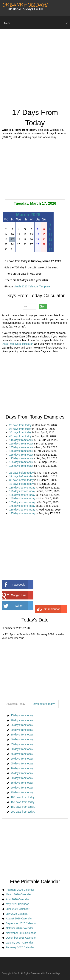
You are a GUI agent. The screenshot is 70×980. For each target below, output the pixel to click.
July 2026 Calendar (17, 914)
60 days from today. (22, 759)
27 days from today (20, 429)
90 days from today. (22, 788)
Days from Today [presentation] (15, 704)
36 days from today (20, 432)
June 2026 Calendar (18, 909)
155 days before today (22, 502)
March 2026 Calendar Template (32, 286)
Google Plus (22, 595)
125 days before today (22, 491)
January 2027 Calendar (19, 943)
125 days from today (21, 444)
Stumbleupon (55, 609)
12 (50, 239)
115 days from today (21, 440)
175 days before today (22, 506)
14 (50, 249)
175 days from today (21, 458)
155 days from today (21, 455)
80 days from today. (22, 778)
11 (50, 234)
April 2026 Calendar (17, 899)
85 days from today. (22, 783)
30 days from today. (22, 730)
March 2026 (28, 215)
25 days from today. (22, 725)
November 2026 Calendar (21, 933)
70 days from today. (22, 768)
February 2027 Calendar (20, 947)
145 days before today (22, 498)
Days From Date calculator (17, 344)
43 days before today (21, 484)
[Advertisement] (35, 68)
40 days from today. (22, 739)
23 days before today (21, 473)
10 (50, 229)
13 (50, 244)
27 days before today (21, 476)
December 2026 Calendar (21, 938)
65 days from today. (22, 763)
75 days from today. (22, 773)
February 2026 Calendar (20, 890)
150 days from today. (23, 802)
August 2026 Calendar (19, 918)
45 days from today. (22, 744)
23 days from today (20, 425)
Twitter (24, 606)
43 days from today (20, 436)
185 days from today (21, 462)
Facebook (23, 585)
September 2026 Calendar (21, 923)
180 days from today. (23, 807)
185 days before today (22, 510)
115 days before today (22, 488)
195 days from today (21, 466)
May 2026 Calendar (17, 904)
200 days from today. (23, 812)
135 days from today (21, 447)
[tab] (15, 704)
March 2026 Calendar (18, 894)
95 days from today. (22, 792)
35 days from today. (22, 735)
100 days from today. (23, 797)
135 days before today (22, 495)
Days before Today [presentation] (44, 704)
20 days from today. (22, 720)
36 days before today (21, 480)
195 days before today (22, 513)
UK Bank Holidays (51, 973)
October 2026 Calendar (19, 928)
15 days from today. (22, 715)
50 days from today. (22, 749)
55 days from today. (22, 754)
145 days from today (21, 451)
